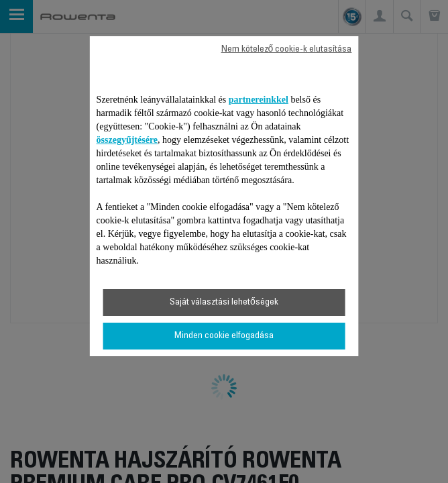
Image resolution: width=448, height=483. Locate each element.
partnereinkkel (259, 100)
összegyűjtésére (127, 140)
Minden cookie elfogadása (224, 336)
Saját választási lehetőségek (224, 303)
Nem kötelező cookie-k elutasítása (287, 50)
